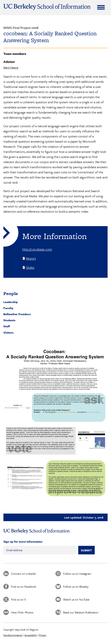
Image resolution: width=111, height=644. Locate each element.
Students (9, 320)
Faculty (8, 308)
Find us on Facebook (24, 586)
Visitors (8, 332)
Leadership (11, 302)
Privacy (43, 635)
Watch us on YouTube (76, 599)
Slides (30, 268)
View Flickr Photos (22, 612)
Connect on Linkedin (23, 574)
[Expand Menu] (101, 7)
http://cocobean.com (37, 249)
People (11, 293)
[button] (56, 424)
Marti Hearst (11, 67)
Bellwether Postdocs (17, 314)
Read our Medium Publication (81, 612)
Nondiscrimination (13, 635)
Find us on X (18, 599)
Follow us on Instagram (77, 574)
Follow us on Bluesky (76, 586)
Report (31, 258)
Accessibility (31, 635)
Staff (7, 326)
